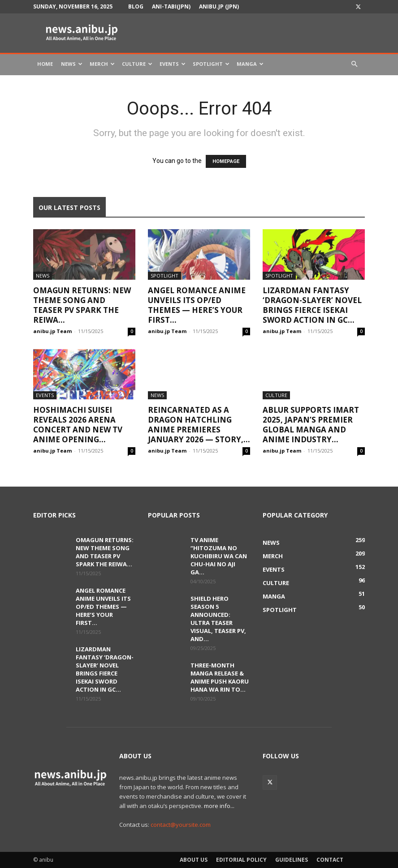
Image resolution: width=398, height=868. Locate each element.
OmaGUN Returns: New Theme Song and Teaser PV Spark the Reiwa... (82, 305)
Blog (136, 6)
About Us (194, 860)
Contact (330, 860)
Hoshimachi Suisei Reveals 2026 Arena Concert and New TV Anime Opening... (78, 425)
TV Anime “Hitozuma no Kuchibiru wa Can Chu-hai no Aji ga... (219, 556)
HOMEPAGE (226, 161)
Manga (250, 64)
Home (45, 64)
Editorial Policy (241, 860)
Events (173, 64)
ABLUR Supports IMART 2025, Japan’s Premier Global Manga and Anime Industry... (311, 425)
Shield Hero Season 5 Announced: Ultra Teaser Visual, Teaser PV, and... (218, 619)
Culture (137, 64)
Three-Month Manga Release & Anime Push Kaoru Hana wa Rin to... (220, 677)
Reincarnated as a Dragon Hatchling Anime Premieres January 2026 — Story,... (199, 425)
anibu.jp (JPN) (219, 6)
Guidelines (292, 860)
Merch (102, 64)
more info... (219, 806)
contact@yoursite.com (181, 825)
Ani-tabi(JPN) (171, 6)
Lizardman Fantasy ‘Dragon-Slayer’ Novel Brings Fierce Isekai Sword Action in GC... (312, 305)
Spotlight (211, 64)
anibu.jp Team (52, 331)
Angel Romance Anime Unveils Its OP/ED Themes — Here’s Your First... (197, 305)
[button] (354, 64)
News (72, 64)
